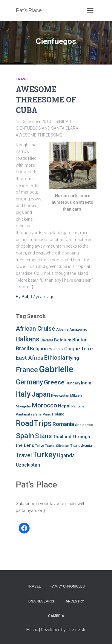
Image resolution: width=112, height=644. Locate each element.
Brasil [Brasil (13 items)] (22, 349)
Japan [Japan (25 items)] (41, 394)
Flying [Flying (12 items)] (73, 358)
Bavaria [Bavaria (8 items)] (47, 340)
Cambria (56, 616)
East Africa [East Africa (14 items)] (30, 358)
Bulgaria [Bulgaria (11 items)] (39, 349)
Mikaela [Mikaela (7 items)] (76, 395)
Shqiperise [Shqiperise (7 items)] (84, 425)
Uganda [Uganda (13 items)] (66, 456)
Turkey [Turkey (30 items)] (45, 455)
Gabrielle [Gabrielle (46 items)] (56, 369)
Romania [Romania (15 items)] (63, 424)
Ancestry (75, 601)
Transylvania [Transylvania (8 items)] (81, 446)
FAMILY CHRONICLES (68, 586)
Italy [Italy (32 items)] (23, 394)
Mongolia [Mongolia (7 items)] (23, 406)
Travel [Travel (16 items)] (24, 455)
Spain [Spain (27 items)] (25, 436)
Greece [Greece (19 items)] (54, 382)
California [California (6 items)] (56, 349)
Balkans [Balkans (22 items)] (28, 339)
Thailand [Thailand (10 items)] (62, 437)
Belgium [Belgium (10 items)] (63, 340)
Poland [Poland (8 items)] (58, 414)
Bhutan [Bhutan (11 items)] (80, 340)
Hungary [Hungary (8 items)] (73, 383)
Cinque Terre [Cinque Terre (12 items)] (78, 349)
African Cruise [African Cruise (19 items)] (36, 329)
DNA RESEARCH (42, 601)
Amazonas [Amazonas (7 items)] (78, 329)
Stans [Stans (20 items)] (43, 436)
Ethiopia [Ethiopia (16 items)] (55, 358)
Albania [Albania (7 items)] (62, 329)
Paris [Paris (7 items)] (47, 414)
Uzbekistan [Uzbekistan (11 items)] (28, 465)
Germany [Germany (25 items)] (29, 382)
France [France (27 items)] (27, 370)
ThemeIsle (76, 630)
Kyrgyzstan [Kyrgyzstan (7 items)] (60, 395)
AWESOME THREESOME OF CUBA (46, 100)
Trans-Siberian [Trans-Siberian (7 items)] (57, 446)
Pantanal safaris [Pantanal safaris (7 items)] (29, 414)
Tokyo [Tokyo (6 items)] (40, 446)
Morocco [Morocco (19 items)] (44, 405)
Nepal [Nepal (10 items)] (64, 406)
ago (42, 297)
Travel (23, 79)
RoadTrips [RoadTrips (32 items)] (34, 423)
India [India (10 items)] (86, 383)
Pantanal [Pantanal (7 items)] (78, 406)
